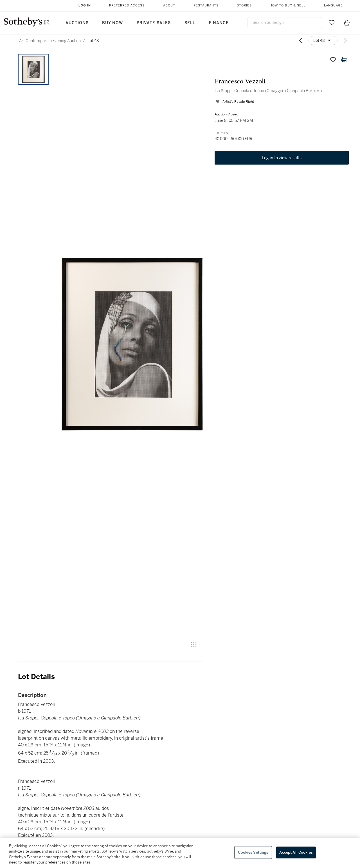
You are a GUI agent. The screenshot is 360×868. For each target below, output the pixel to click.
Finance (219, 23)
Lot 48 (93, 41)
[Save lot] (333, 60)
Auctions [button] (77, 23)
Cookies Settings (253, 852)
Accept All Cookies (296, 852)
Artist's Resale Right (238, 102)
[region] (180, 853)
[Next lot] (345, 40)
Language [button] (333, 5)
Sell (190, 23)
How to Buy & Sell (288, 5)
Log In (85, 5)
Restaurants (206, 5)
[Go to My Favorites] (332, 22)
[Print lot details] (344, 60)
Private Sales (154, 23)
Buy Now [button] (112, 23)
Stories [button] (244, 5)
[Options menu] (323, 40)
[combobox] (285, 23)
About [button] (169, 5)
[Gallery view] (194, 644)
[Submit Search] (316, 22)
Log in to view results (282, 158)
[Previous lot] (301, 40)
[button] (132, 344)
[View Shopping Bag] (347, 22)
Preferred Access (127, 5)
